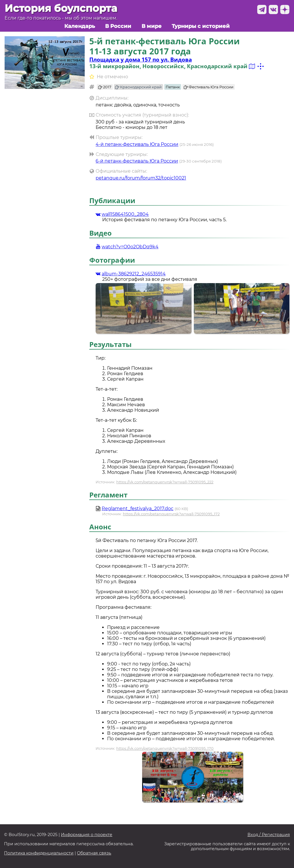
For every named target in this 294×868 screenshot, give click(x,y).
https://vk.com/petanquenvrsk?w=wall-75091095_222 (165, 482)
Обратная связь (94, 853)
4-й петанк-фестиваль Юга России (137, 144)
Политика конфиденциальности (39, 853)
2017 (105, 87)
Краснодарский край (138, 87)
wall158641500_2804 (122, 214)
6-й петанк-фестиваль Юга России (137, 161)
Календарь (80, 26)
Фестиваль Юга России (209, 87)
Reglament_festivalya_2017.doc (138, 509)
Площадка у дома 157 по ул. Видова (141, 59)
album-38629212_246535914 (131, 274)
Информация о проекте (87, 835)
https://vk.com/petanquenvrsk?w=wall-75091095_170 (165, 748)
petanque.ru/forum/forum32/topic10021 (141, 178)
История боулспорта (61, 8)
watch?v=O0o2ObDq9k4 (127, 247)
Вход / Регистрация (269, 835)
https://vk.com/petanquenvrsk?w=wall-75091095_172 (171, 514)
